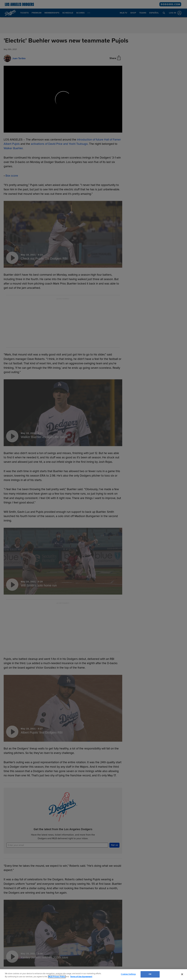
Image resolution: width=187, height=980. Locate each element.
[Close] (182, 974)
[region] (94, 975)
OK (150, 974)
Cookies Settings (128, 974)
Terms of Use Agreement (81, 977)
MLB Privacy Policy (57, 977)
